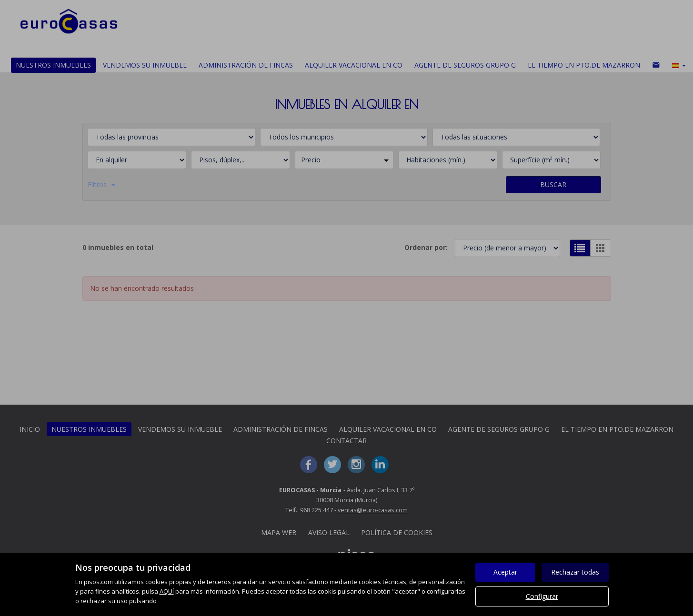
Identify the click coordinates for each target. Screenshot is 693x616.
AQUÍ (167, 591)
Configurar (542, 596)
